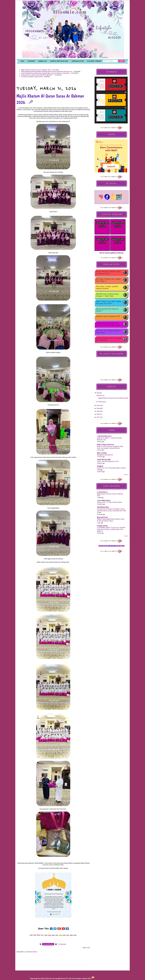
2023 (98, 411)
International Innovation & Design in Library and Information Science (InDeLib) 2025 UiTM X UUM (111, 511)
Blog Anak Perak (102, 517)
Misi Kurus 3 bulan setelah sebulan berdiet (107, 288)
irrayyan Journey (102, 526)
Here (39, 979)
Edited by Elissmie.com (48, 979)
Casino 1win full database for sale (108, 461)
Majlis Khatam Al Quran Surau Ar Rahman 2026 (36, 70)
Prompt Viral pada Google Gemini (32, 77)
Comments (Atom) (31, 952)
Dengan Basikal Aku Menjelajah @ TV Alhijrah (109, 339)
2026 (98, 393)
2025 (98, 405)
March (100, 395)
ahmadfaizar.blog (103, 507)
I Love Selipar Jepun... (104, 500)
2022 (98, 414)
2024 (98, 408)
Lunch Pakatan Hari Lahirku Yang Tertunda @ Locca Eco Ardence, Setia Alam (45, 73)
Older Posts (86, 948)
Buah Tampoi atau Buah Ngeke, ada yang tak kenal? (109, 303)
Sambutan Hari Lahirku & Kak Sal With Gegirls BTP (37, 75)
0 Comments (62, 944)
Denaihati (100, 466)
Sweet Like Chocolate (104, 460)
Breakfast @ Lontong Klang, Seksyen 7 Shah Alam (107, 295)
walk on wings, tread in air (105, 444)
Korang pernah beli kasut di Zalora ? (107, 310)
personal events (48, 944)
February (101, 402)
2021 (98, 417)
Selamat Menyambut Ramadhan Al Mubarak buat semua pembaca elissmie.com (47, 72)
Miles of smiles (102, 453)
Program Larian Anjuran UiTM (108, 317)
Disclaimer (78, 979)
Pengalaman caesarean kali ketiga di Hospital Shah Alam (108, 324)
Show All (126, 475)
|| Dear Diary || (102, 492)
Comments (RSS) (87, 979)
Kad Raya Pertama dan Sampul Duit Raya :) (108, 280)
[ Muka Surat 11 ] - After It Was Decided (109, 502)
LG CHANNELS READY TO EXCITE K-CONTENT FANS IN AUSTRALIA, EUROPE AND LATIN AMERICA (111, 529)
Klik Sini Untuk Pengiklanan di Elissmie (112, 253)
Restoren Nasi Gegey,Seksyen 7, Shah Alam (109, 332)
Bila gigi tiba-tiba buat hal (105, 455)
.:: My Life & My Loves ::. (105, 436)
